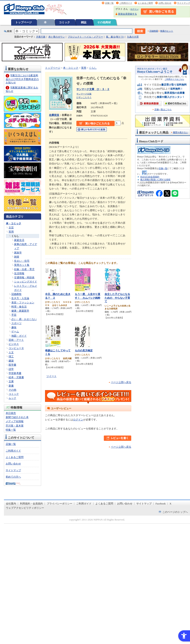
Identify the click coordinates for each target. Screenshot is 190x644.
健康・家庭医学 (20, 311)
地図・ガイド (19, 336)
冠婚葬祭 (16, 294)
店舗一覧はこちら (163, 110)
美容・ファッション (23, 303)
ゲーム (15, 331)
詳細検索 (154, 31)
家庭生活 (19, 240)
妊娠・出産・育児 (24, 269)
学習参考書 (15, 373)
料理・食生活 (19, 307)
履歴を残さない (180, 132)
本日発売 (11, 413)
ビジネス (14, 344)
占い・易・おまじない (24, 319)
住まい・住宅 (22, 261)
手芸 (14, 315)
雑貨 (17, 257)
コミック (64, 22)
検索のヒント (167, 31)
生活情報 (19, 273)
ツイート (52, 376)
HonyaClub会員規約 (150, 177)
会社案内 (11, 504)
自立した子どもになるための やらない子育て (117, 298)
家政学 (18, 253)
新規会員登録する (128, 14)
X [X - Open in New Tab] (171, 504)
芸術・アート (16, 340)
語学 (11, 369)
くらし (15, 236)
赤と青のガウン (57, 37)
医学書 (12, 365)
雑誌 (84, 22)
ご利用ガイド (126, 3)
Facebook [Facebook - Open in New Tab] (161, 504)
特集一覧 (11, 430)
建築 (11, 361)
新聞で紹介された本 (17, 417)
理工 (11, 357)
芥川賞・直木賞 (15, 426)
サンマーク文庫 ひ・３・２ (93, 89)
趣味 (14, 327)
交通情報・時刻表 (24, 277)
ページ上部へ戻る (121, 382)
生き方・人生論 (20, 298)
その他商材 (104, 22)
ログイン (134, 9)
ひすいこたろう (84, 97)
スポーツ (16, 323)
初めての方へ (13, 477)
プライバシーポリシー (60, 504)
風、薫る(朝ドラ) (115, 37)
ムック (12, 398)
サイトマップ (184, 3)
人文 (11, 352)
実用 (11, 232)
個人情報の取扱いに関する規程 (155, 179)
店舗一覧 (109, 3)
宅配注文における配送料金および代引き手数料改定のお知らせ (22, 79)
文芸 (11, 228)
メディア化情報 (15, 421)
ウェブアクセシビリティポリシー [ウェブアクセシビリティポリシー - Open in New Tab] (25, 508)
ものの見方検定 (84, 350)
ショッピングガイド (26, 282)
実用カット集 (22, 265)
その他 (12, 390)
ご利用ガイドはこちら (174, 79)
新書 (11, 386)
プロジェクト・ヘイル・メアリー (85, 37)
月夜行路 (41, 37)
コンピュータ (16, 348)
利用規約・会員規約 (31, 504)
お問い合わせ (165, 3)
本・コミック (14, 223)
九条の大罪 (133, 37)
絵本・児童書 (16, 377)
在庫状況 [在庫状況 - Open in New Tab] (54, 115)
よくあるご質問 (145, 3)
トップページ (24, 22)
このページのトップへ (175, 512)
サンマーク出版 (84, 94)
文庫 (11, 381)
